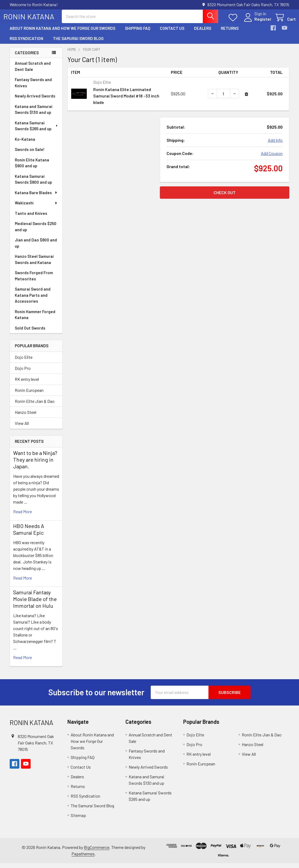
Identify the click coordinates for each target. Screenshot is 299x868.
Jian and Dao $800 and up (36, 248)
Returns (230, 33)
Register (256, 22)
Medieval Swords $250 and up (36, 231)
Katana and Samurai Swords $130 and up (34, 114)
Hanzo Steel (26, 417)
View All (22, 428)
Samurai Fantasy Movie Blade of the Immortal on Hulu (35, 604)
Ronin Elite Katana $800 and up (32, 168)
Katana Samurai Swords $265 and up (37, 131)
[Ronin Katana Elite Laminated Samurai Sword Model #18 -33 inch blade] (224, 99)
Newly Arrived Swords (35, 101)
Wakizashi (36, 208)
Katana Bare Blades (36, 197)
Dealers (203, 33)
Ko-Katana (25, 144)
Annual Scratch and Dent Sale (33, 71)
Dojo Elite (24, 362)
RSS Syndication (26, 43)
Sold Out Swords (30, 333)
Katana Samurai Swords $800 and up (33, 184)
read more (23, 516)
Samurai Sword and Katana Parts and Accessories (33, 300)
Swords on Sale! (30, 154)
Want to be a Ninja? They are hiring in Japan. (35, 464)
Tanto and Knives (31, 218)
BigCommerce (97, 852)
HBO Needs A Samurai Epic (29, 534)
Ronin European (29, 395)
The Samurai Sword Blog (78, 43)
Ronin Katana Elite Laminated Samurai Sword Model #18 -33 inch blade (126, 101)
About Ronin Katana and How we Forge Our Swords (62, 33)
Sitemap (78, 820)
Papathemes (83, 858)
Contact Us (172, 33)
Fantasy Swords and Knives (33, 87)
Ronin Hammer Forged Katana (35, 319)
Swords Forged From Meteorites (34, 281)
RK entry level (27, 384)
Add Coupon (272, 158)
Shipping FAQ (138, 33)
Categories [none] (27, 57)
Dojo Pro (23, 373)
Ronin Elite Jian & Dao (35, 406)
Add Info (275, 145)
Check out (225, 197)
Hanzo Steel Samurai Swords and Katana (34, 264)
